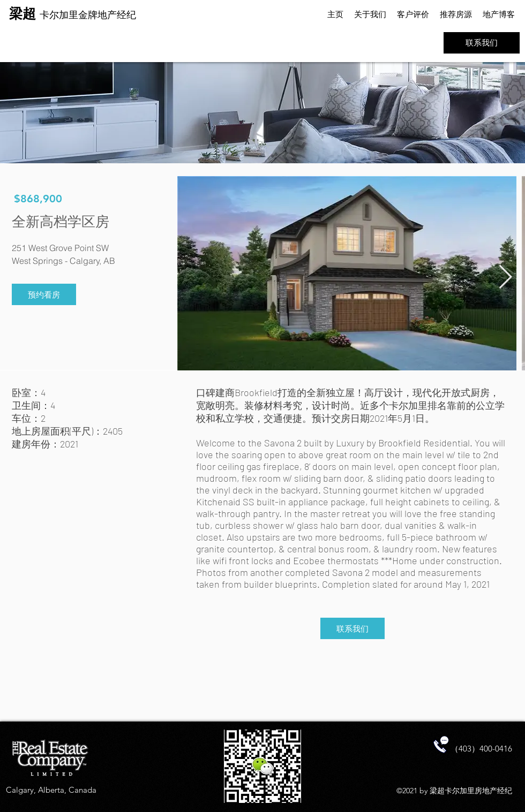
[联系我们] (482, 43)
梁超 (24, 13)
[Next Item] (505, 278)
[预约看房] (44, 294)
